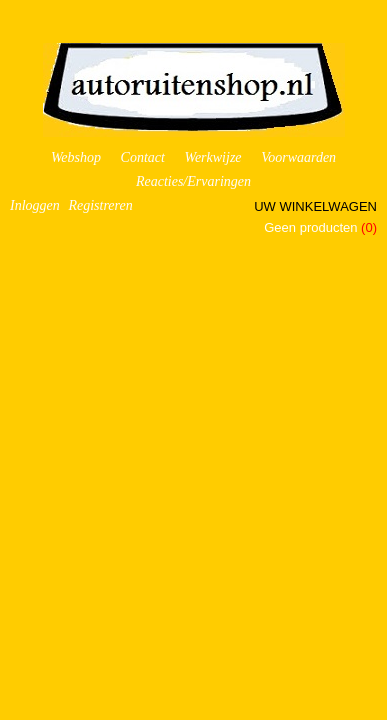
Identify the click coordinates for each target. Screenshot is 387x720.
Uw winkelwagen (315, 206)
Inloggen (35, 205)
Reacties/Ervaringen (193, 181)
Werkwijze (213, 157)
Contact (143, 157)
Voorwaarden (298, 157)
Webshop (76, 157)
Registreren (100, 205)
